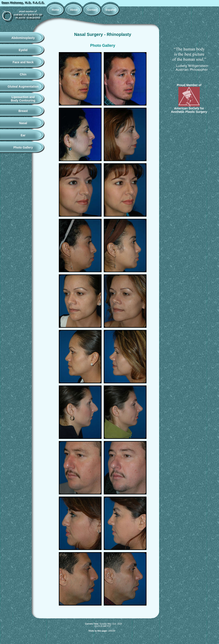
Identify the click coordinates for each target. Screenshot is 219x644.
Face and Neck (23, 62)
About (74, 10)
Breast (23, 111)
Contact (92, 10)
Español (111, 10)
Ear (23, 135)
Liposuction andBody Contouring (23, 99)
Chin (23, 74)
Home (55, 10)
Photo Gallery (23, 147)
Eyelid (23, 50)
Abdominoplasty (23, 38)
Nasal (23, 123)
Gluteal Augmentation (23, 87)
